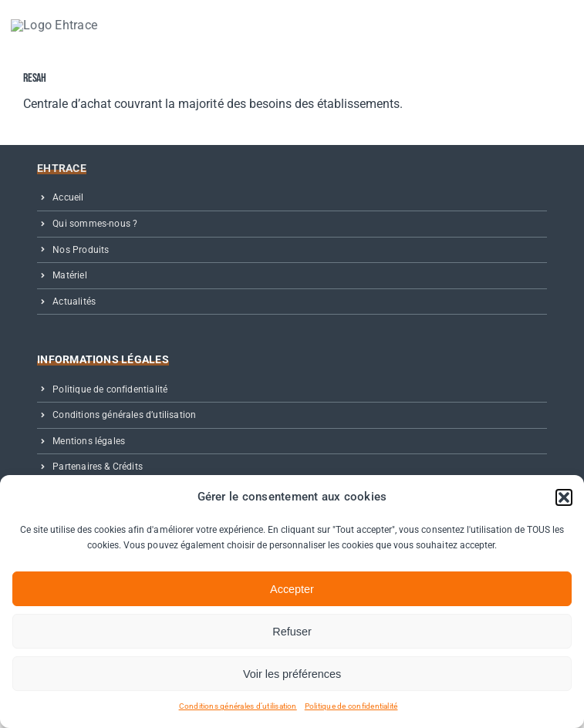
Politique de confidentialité (351, 706)
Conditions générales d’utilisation (238, 706)
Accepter (292, 589)
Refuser (292, 632)
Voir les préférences (292, 674)
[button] (564, 497)
